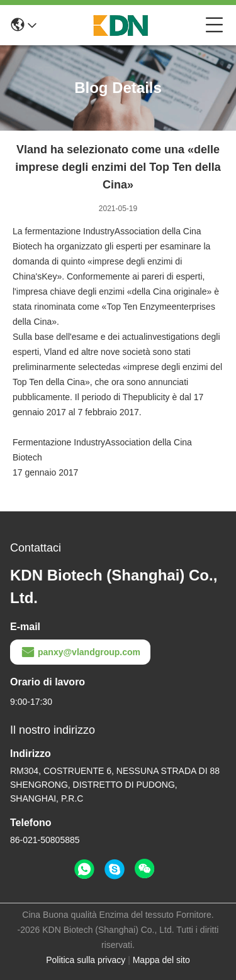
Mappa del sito (161, 960)
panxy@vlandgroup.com (80, 652)
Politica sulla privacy (86, 960)
